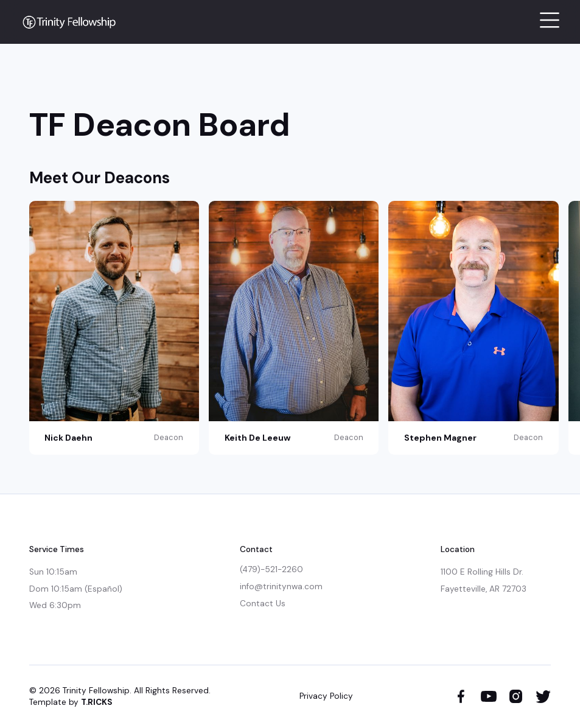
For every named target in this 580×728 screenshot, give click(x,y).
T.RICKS (96, 702)
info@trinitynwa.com (281, 586)
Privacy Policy (326, 696)
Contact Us (263, 604)
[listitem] (119, 327)
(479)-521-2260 (271, 569)
